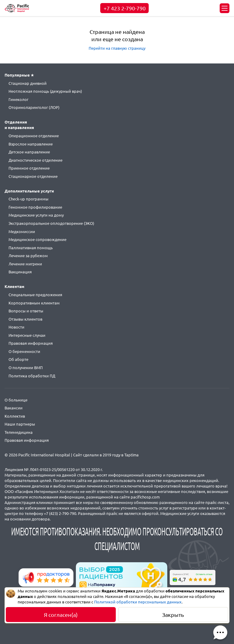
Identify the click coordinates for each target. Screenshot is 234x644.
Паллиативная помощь (31, 248)
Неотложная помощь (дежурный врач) (45, 91)
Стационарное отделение (33, 176)
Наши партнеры (20, 424)
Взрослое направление (31, 144)
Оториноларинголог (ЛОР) (34, 107)
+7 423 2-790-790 (125, 8)
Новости (16, 327)
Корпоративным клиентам (34, 303)
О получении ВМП (26, 368)
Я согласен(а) (61, 615)
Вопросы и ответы (26, 311)
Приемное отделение (29, 168)
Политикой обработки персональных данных (138, 602)
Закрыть (173, 615)
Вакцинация (20, 272)
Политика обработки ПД (32, 376)
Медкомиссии (22, 232)
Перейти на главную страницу (117, 48)
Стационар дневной (28, 83)
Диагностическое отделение (35, 160)
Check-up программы (28, 199)
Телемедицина (19, 432)
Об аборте (18, 359)
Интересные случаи (27, 335)
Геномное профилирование (35, 207)
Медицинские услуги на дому (36, 215)
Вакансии (14, 408)
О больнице (16, 400)
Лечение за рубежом (28, 256)
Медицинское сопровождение (37, 239)
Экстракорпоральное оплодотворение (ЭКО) (51, 223)
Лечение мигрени (25, 264)
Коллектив (15, 416)
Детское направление (29, 152)
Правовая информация (31, 343)
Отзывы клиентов (25, 319)
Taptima (131, 455)
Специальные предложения (35, 295)
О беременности (24, 351)
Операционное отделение (34, 136)
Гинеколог (18, 99)
